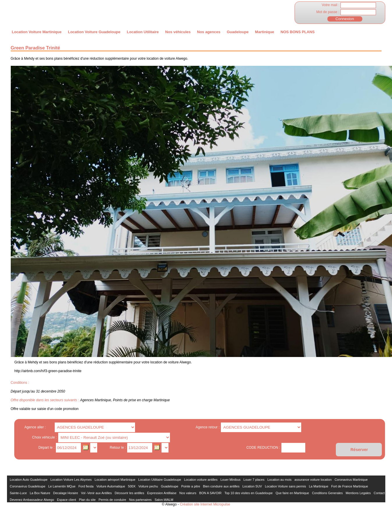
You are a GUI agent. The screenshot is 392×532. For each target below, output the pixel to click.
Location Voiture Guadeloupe (94, 32)
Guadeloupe (238, 32)
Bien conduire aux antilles (221, 486)
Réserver (359, 450)
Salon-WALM (164, 500)
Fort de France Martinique (350, 486)
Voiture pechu (148, 486)
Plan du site (87, 500)
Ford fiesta (86, 486)
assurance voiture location (313, 480)
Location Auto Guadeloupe (29, 480)
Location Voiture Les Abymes (71, 480)
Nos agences (209, 32)
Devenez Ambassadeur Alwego (32, 500)
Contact (379, 493)
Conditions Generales (327, 493)
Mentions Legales (358, 493)
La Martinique (319, 486)
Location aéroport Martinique (115, 480)
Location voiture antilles (201, 480)
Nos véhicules (178, 32)
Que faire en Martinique (292, 493)
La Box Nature (40, 493)
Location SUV (252, 486)
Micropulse (222, 504)
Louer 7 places (254, 480)
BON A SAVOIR (210, 493)
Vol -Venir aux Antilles (96, 493)
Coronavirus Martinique (351, 480)
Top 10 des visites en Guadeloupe (249, 493)
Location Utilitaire (143, 32)
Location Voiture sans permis (285, 486)
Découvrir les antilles (129, 493)
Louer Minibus (230, 480)
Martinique (265, 32)
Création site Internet (196, 504)
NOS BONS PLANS (298, 32)
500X (132, 486)
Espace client (66, 500)
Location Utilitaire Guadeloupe (160, 480)
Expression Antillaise (162, 493)
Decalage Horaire (66, 493)
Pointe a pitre (191, 486)
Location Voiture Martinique (37, 32)
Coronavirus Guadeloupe (28, 486)
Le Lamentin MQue (62, 486)
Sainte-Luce (18, 493)
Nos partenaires (140, 500)
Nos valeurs (188, 493)
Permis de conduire (112, 500)
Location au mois (280, 480)
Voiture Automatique (111, 486)
